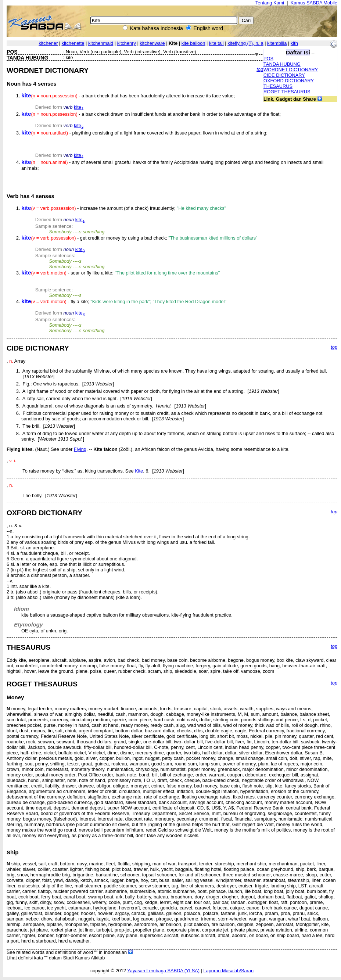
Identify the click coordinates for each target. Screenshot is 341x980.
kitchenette (73, 43)
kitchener (48, 43)
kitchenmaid (101, 43)
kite (79, 107)
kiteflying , (245, 43)
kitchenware (152, 43)
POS (268, 59)
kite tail (216, 43)
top (260, 69)
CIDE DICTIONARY (284, 75)
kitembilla (277, 43)
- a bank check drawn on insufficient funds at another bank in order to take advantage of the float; (151, 114)
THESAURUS (278, 86)
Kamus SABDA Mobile (314, 3)
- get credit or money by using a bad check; (139, 238)
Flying (80, 449)
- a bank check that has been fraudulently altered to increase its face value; (128, 96)
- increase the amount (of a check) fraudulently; (124, 208)
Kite (139, 471)
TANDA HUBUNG (282, 64)
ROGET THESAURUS (287, 92)
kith (294, 43)
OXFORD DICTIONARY (289, 81)
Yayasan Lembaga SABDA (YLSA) (163, 971)
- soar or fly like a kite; (121, 273)
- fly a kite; (124, 301)
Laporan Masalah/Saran (228, 971)
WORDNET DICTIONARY (291, 70)
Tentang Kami (270, 3)
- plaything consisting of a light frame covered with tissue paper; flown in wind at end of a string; (144, 133)
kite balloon (193, 43)
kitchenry (127, 43)
